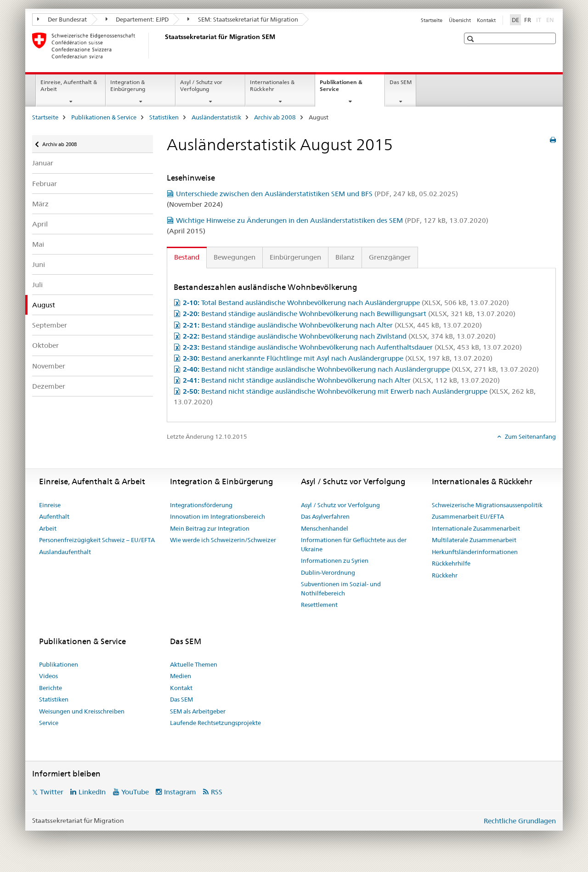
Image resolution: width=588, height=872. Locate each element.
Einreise (50, 505)
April (40, 224)
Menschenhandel (325, 528)
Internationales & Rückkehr (272, 85)
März (40, 204)
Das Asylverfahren (325, 516)
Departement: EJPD (137, 19)
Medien (181, 676)
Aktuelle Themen (194, 664)
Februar (45, 184)
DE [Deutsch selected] (515, 20)
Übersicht (460, 20)
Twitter (52, 792)
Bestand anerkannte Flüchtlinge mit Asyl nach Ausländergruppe (338, 358)
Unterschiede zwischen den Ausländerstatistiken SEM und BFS (317, 194)
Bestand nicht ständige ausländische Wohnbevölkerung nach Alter (341, 380)
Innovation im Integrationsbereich (218, 516)
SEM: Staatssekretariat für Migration (243, 19)
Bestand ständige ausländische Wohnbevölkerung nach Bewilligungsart (349, 314)
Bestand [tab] (187, 257)
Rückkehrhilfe (451, 563)
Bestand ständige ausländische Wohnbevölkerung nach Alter (332, 325)
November (49, 366)
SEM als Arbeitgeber (198, 711)
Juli (37, 285)
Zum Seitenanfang (530, 436)
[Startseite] (163, 45)
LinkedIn (92, 792)
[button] (472, 39)
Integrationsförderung (201, 505)
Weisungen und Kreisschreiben (82, 711)
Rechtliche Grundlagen (520, 821)
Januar (43, 163)
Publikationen (59, 664)
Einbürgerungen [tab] (295, 257)
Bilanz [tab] (345, 257)
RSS (217, 792)
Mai (38, 244)
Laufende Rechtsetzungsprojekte (215, 723)
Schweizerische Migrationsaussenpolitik (487, 505)
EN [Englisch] (551, 19)
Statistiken (164, 117)
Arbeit (48, 528)
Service (49, 723)
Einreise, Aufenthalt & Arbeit (69, 85)
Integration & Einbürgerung (128, 85)
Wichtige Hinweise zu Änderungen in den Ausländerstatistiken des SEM (332, 220)
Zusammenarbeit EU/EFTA (468, 516)
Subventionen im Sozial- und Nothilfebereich (341, 589)
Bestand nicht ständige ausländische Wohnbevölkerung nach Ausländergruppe (361, 369)
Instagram (180, 792)
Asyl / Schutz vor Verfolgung (201, 85)
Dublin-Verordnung (328, 572)
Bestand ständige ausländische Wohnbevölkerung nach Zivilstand (339, 336)
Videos (48, 676)
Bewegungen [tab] (235, 257)
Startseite (432, 20)
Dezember (49, 386)
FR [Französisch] (528, 20)
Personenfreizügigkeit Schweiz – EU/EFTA (97, 540)
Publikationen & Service (341, 89)
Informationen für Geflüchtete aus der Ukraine (354, 544)
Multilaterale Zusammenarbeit (474, 540)
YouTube (135, 792)
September (50, 325)
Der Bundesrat (62, 19)
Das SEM (401, 82)
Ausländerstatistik (216, 117)
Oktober (45, 345)
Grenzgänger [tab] (390, 257)
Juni (39, 264)
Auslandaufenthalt (65, 552)
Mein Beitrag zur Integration (210, 528)
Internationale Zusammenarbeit (476, 528)
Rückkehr (445, 575)
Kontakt (486, 20)
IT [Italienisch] (540, 19)
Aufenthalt (54, 516)
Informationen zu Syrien (335, 561)
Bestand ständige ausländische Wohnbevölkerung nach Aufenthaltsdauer (352, 347)
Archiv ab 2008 (275, 117)
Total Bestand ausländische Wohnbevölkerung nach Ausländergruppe (346, 303)
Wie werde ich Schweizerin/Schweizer (223, 540)
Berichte (51, 688)
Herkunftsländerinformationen (475, 552)
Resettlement (319, 605)
